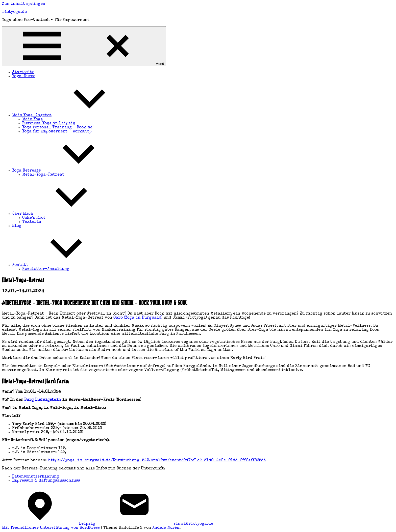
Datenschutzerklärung (36, 477)
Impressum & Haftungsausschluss (46, 481)
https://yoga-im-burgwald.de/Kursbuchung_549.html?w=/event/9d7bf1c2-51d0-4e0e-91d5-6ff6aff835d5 (157, 461)
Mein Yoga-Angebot (70, 116)
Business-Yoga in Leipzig (49, 124)
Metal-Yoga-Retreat (43, 175)
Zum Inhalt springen (24, 4)
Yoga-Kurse (24, 76)
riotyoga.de (14, 12)
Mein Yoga (33, 120)
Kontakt (58, 265)
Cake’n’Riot (34, 218)
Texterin (32, 222)
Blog (17, 226)
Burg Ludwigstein (43, 400)
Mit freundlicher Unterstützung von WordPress (51, 528)
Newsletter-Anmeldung (46, 269)
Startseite (23, 72)
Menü (84, 46)
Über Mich (61, 214)
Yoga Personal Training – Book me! (58, 128)
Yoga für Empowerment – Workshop (57, 132)
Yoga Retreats (64, 171)
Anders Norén (166, 528)
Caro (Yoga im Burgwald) (138, 318)
